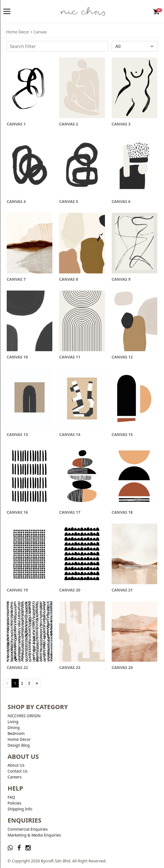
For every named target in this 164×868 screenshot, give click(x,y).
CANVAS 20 (70, 590)
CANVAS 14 (70, 434)
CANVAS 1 (16, 124)
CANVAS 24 (122, 667)
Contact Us (17, 771)
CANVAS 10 (17, 357)
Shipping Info (20, 809)
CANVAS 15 (122, 434)
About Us (16, 765)
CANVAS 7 (16, 279)
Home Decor (18, 32)
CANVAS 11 (70, 357)
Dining (14, 727)
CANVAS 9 (121, 279)
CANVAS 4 (16, 201)
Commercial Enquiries (28, 829)
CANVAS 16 (17, 512)
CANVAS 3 (121, 124)
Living (13, 722)
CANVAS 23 (70, 667)
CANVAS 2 (69, 124)
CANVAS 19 (17, 590)
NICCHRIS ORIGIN (24, 716)
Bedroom (16, 733)
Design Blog (19, 745)
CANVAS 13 (17, 434)
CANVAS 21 (122, 590)
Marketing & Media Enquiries (34, 835)
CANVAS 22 (17, 667)
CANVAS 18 (122, 512)
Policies (14, 803)
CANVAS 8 (69, 279)
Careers (15, 777)
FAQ (11, 797)
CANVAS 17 (70, 512)
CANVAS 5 (69, 201)
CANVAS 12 (122, 357)
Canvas (40, 32)
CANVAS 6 (121, 201)
